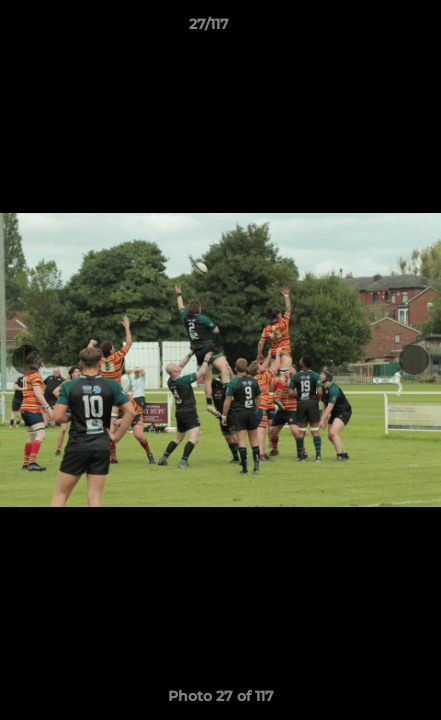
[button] (369, 29)
